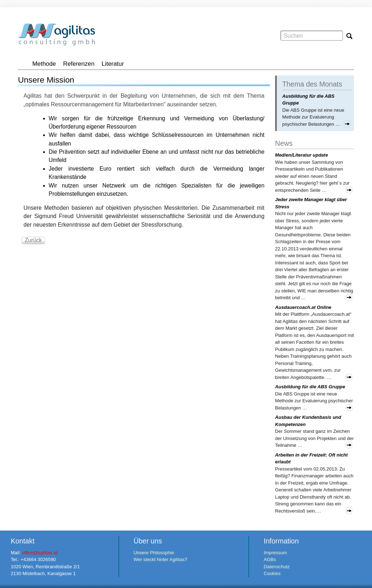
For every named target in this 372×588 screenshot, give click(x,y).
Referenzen (79, 64)
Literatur (113, 64)
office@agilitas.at (40, 553)
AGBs (270, 559)
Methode (44, 64)
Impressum (275, 553)
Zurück (33, 240)
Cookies (272, 573)
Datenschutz (276, 567)
